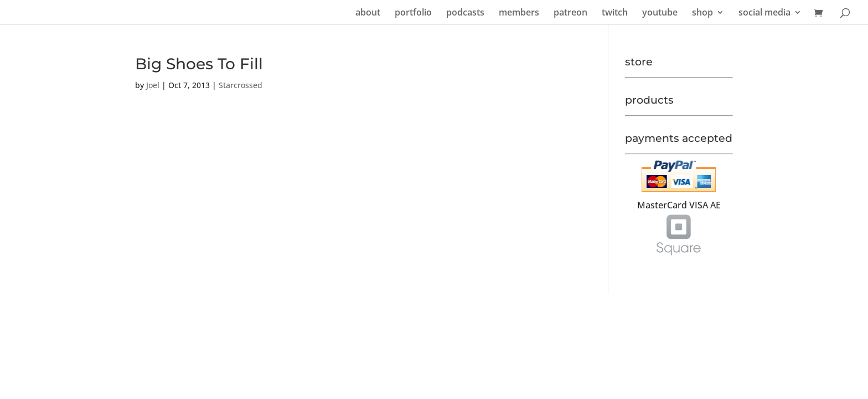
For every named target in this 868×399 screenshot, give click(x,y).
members (519, 13)
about (368, 13)
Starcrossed (241, 85)
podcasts (465, 13)
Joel (153, 85)
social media (764, 13)
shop (702, 13)
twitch (615, 13)
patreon (570, 13)
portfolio (413, 13)
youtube (660, 13)
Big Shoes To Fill (199, 64)
